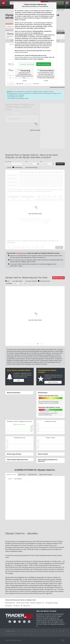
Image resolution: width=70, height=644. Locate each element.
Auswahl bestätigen (27, 64)
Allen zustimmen (44, 64)
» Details (24, 81)
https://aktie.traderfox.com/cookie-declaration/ (29, 57)
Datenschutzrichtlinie (21, 52)
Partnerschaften (47, 71)
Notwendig (25, 71)
